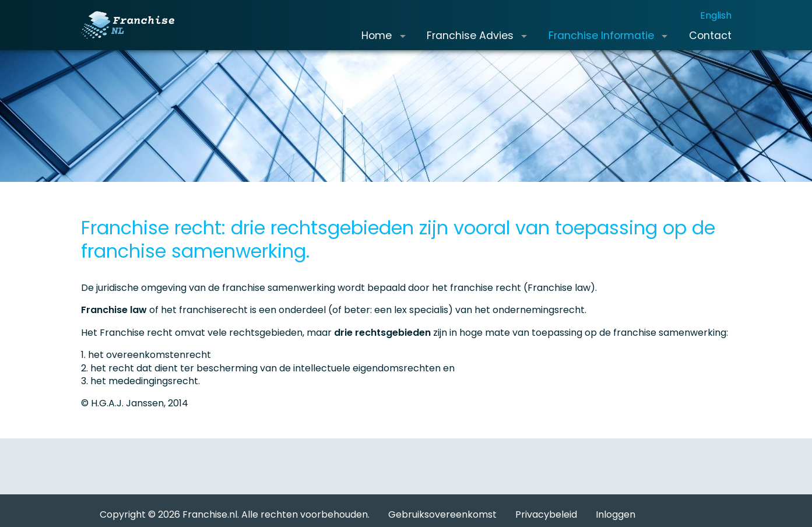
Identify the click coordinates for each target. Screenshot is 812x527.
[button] (402, 45)
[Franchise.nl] (137, 34)
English (716, 25)
